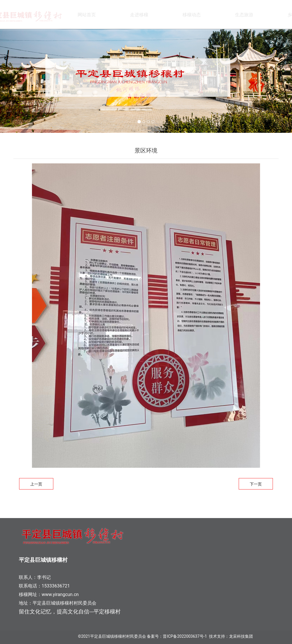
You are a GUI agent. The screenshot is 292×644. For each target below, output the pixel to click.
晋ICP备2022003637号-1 (185, 636)
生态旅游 (244, 15)
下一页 (256, 484)
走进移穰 (139, 15)
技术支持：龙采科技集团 (231, 636)
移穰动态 (192, 15)
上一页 (36, 484)
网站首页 (87, 15)
